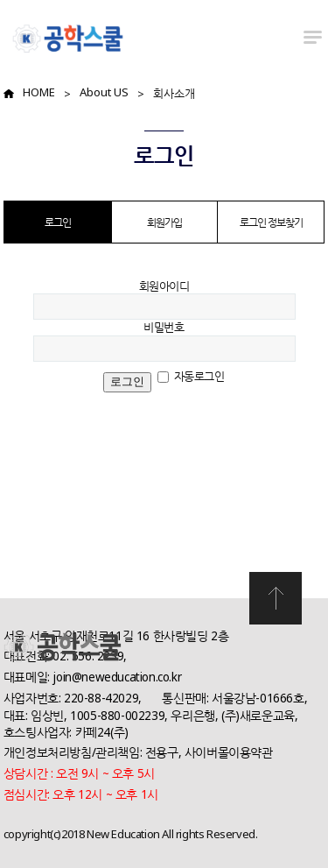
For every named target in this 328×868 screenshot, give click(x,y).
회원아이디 (164, 286)
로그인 (58, 222)
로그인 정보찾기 (271, 222)
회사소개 (174, 93)
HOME (39, 92)
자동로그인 (199, 376)
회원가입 (164, 222)
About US (104, 92)
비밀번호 (164, 327)
